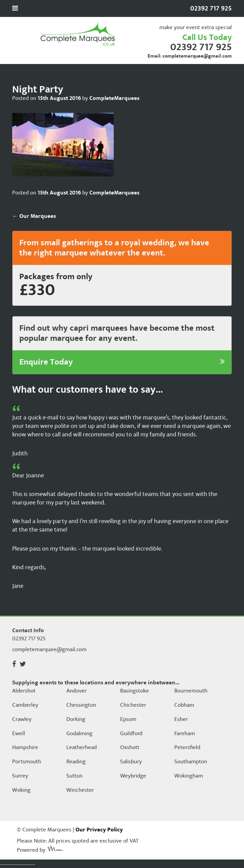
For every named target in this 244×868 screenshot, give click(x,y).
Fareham (185, 734)
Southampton (191, 762)
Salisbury (131, 762)
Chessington (81, 705)
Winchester (80, 790)
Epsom (128, 720)
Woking (21, 790)
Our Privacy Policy (99, 830)
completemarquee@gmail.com (49, 649)
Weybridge (133, 776)
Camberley (25, 705)
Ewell (19, 734)
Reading (76, 762)
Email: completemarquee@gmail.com (190, 56)
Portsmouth (27, 762)
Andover (76, 691)
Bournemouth (191, 691)
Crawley (22, 720)
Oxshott (130, 748)
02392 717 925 (201, 47)
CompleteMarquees (114, 98)
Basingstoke (135, 691)
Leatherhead (82, 748)
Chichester (133, 705)
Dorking (76, 720)
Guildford (131, 734)
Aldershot (24, 691)
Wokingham (189, 776)
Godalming (79, 734)
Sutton (74, 776)
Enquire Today (122, 362)
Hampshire (25, 748)
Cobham (184, 705)
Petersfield (187, 748)
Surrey (20, 776)
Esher (181, 720)
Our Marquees (34, 216)
